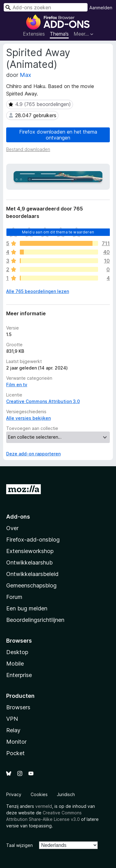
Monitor (16, 742)
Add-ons (18, 517)
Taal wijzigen (19, 845)
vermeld (44, 806)
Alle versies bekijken (28, 418)
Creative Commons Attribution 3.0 (43, 401)
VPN (12, 719)
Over (12, 528)
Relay (13, 730)
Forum (14, 597)
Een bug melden (27, 608)
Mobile (15, 664)
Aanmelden (101, 8)
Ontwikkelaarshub (29, 562)
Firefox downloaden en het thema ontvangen (58, 135)
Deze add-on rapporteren (33, 454)
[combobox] (46, 7)
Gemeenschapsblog (31, 585)
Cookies (39, 794)
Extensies (34, 34)
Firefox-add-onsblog (33, 540)
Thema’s (59, 34)
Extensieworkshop (30, 551)
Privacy (14, 794)
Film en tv (17, 385)
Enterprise (19, 675)
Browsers (18, 707)
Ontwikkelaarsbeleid (32, 574)
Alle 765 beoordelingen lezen (38, 291)
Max (26, 75)
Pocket (15, 753)
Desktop (17, 652)
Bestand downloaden (28, 149)
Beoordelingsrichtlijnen (35, 620)
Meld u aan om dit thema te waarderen (58, 232)
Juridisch (66, 794)
